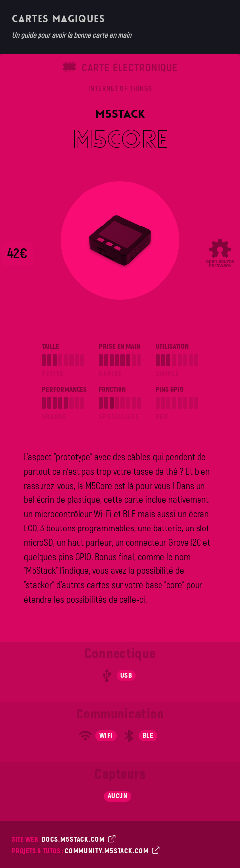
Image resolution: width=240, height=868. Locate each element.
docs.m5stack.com (78, 839)
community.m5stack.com (111, 850)
